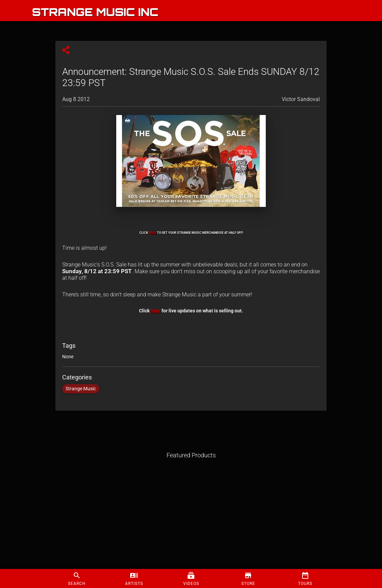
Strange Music (81, 389)
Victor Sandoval (301, 99)
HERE (153, 233)
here (155, 311)
